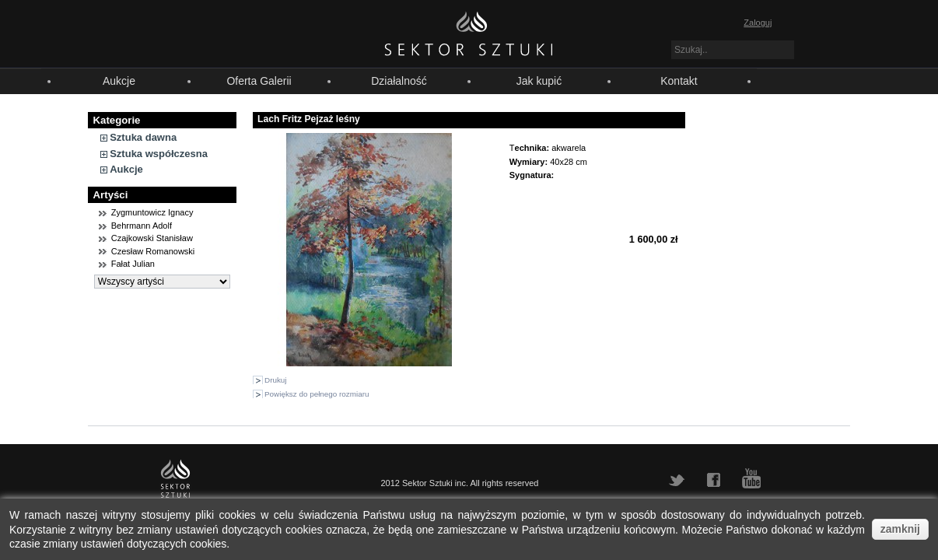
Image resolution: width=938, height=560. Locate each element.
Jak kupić (539, 81)
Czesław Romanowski (153, 251)
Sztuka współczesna (159, 154)
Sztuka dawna (143, 137)
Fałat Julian (133, 264)
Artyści (111, 195)
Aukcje (119, 81)
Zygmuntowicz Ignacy (152, 212)
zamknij (900, 529)
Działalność (399, 81)
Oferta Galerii (259, 81)
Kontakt (679, 81)
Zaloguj (758, 23)
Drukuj (276, 380)
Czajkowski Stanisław (152, 238)
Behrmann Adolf (142, 226)
